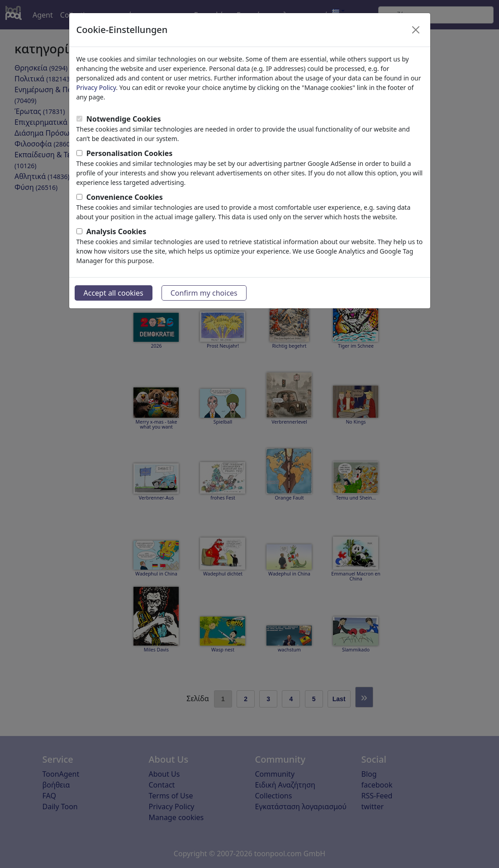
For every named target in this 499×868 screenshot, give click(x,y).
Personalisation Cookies (130, 153)
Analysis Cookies (116, 231)
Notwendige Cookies (124, 119)
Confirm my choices (204, 293)
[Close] (416, 30)
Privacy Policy (96, 87)
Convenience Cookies (125, 197)
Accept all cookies (114, 293)
